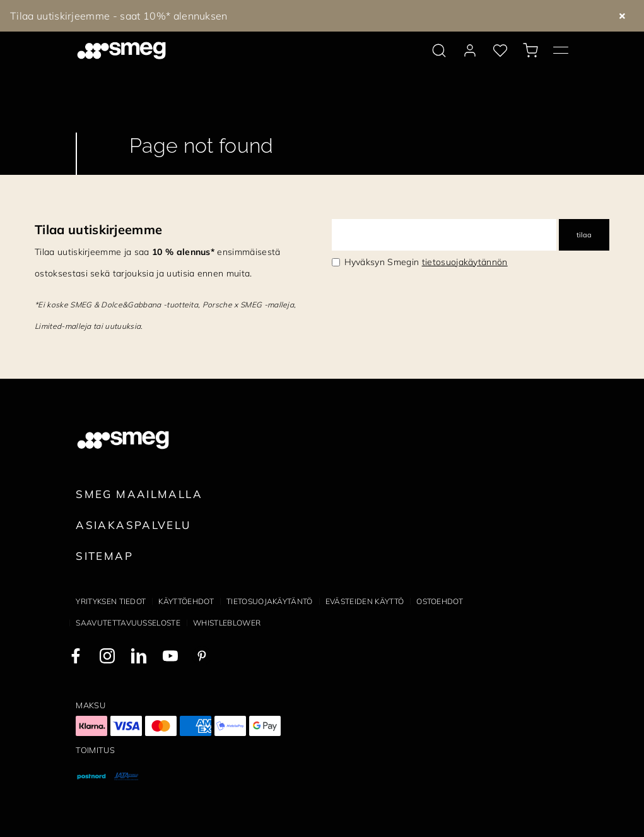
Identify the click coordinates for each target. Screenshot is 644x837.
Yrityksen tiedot (111, 601)
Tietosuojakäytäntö (270, 601)
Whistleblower (227, 623)
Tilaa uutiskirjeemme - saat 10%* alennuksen (119, 16)
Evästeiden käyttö (365, 601)
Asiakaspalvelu (133, 525)
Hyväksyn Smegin (426, 262)
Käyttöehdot (186, 601)
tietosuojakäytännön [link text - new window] (465, 262)
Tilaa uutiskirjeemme (98, 229)
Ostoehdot (440, 601)
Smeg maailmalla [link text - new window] (139, 494)
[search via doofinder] (439, 50)
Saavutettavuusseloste (128, 623)
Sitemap (104, 556)
